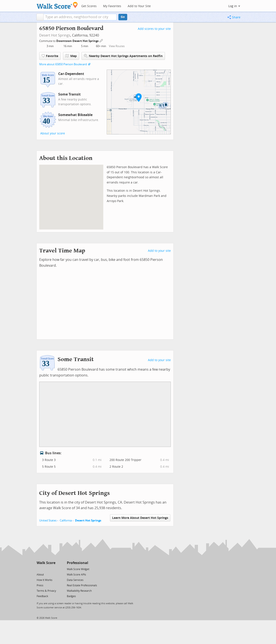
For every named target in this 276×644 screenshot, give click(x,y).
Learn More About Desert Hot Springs (140, 518)
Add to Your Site (139, 6)
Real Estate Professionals (82, 585)
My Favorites (112, 6)
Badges (71, 596)
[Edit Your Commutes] (101, 40)
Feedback (42, 596)
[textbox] (80, 17)
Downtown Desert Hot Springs (78, 41)
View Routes (117, 46)
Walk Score (46, 563)
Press (40, 585)
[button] (40, 17)
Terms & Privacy (46, 591)
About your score (53, 133)
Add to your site (159, 251)
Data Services (75, 580)
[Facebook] (46, 569)
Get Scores (89, 6)
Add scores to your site (154, 29)
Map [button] (71, 56)
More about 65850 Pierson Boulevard (63, 64)
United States (48, 520)
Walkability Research (79, 591)
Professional (78, 563)
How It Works (45, 580)
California (66, 520)
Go (123, 17)
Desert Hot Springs (55, 35)
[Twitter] (39, 569)
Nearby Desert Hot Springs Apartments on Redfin (123, 56)
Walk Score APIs (76, 575)
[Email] (53, 569)
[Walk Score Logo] (57, 5)
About (40, 575)
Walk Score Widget (78, 569)
